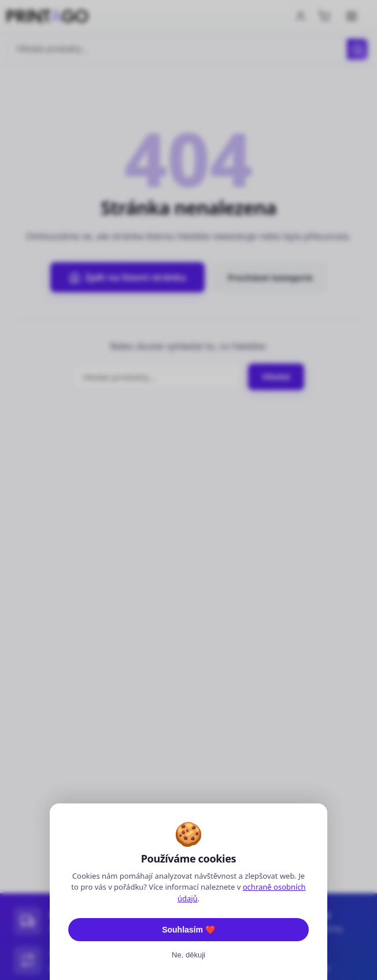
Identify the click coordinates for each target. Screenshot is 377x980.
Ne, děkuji (188, 955)
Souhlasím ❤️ (188, 930)
